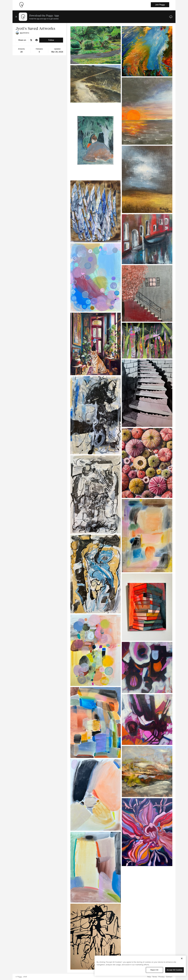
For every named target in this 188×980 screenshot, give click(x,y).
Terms (155, 977)
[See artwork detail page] (96, 45)
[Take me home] (21, 5)
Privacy (161, 977)
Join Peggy (160, 5)
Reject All (154, 970)
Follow (51, 40)
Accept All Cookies (174, 970)
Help (149, 977)
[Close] (182, 958)
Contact (169, 977)
